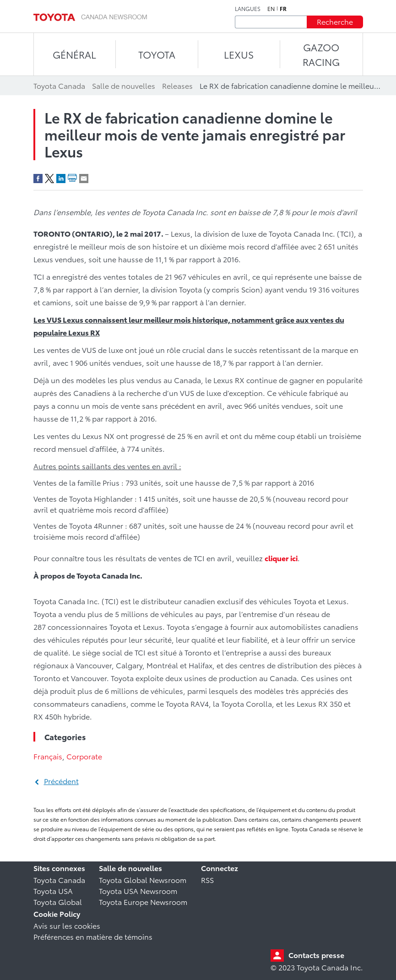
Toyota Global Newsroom (143, 880)
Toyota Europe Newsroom (143, 901)
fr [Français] (283, 9)
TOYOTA (157, 54)
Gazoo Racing (321, 54)
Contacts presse (316, 955)
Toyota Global (58, 901)
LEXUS (239, 54)
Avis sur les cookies (67, 925)
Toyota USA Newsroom (138, 891)
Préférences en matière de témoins (93, 936)
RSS (207, 880)
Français (48, 756)
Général (74, 54)
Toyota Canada (59, 880)
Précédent (61, 781)
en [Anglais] (271, 9)
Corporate (84, 756)
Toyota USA (53, 891)
